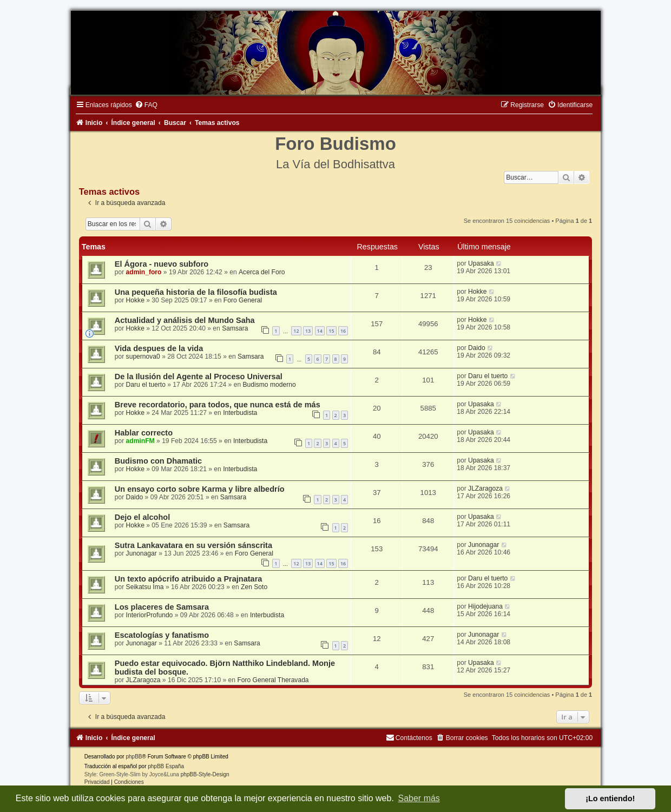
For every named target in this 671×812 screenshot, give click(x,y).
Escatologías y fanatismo (162, 635)
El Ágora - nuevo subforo (162, 264)
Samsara (235, 328)
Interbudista (240, 413)
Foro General (243, 300)
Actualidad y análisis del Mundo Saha (185, 320)
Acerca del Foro (262, 272)
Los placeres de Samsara (162, 607)
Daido (477, 348)
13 (308, 331)
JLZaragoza (485, 488)
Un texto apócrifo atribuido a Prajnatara (189, 579)
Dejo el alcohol (142, 517)
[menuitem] (146, 105)
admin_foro (144, 272)
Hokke (135, 300)
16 (343, 331)
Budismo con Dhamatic (158, 461)
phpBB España (166, 766)
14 (320, 331)
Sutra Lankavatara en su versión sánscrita (193, 545)
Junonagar (142, 553)
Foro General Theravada (273, 680)
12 (296, 331)
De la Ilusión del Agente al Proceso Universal (199, 377)
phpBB (134, 757)
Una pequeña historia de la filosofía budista (196, 292)
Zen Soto (254, 587)
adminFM (140, 441)
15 (331, 331)
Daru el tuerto (146, 385)
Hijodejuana (485, 606)
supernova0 (143, 357)
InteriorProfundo (150, 615)
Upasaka (481, 263)
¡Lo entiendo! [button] (610, 798)
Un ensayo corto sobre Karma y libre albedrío (200, 489)
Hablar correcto (144, 433)
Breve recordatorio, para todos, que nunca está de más (218, 405)
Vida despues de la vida (159, 348)
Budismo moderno (269, 385)
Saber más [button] (419, 798)
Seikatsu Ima (145, 587)
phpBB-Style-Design (205, 774)
